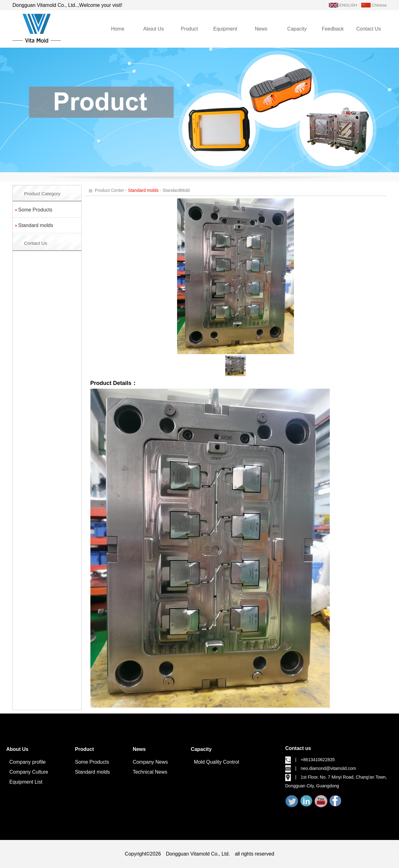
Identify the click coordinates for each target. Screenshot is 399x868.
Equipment (225, 29)
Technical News (150, 772)
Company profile (28, 762)
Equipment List (26, 782)
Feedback (333, 29)
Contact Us (369, 29)
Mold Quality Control (216, 762)
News (261, 29)
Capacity (297, 29)
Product (189, 29)
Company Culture (29, 772)
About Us (154, 29)
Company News (150, 762)
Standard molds (93, 772)
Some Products (92, 762)
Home (118, 29)
